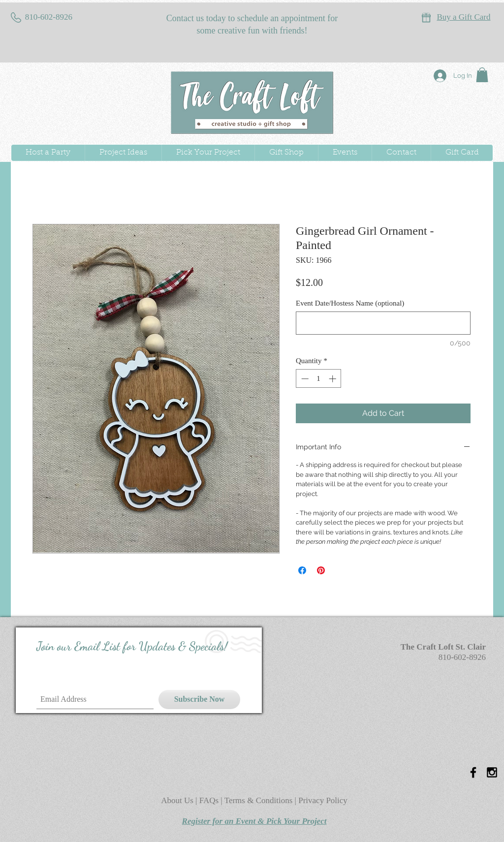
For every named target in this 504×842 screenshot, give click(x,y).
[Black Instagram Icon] (492, 772)
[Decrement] (304, 379)
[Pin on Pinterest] (321, 570)
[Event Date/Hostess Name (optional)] (383, 323)
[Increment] (333, 379)
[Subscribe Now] (199, 700)
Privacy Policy (323, 800)
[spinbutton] (319, 379)
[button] (482, 75)
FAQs (210, 800)
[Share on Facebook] (302, 570)
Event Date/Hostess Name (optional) (350, 303)
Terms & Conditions (259, 800)
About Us (178, 800)
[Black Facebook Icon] (473, 772)
